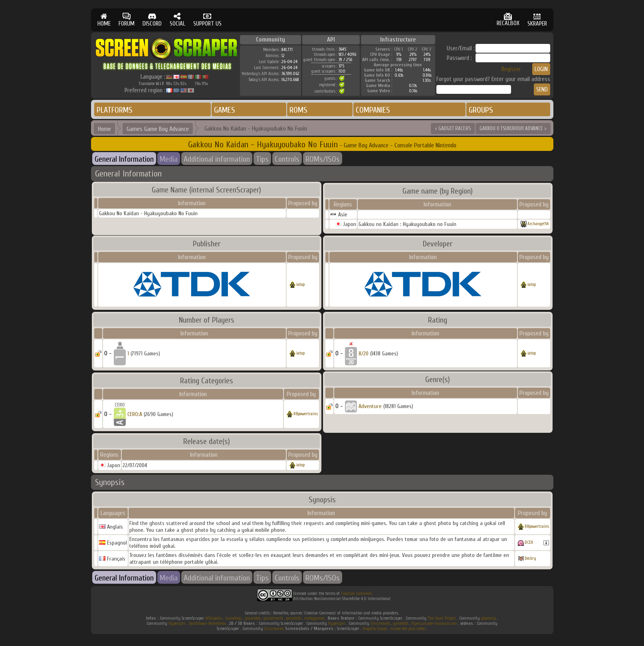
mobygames (314, 618)
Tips (262, 159)
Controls (287, 159)
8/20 (364, 354)
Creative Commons (357, 593)
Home (104, 129)
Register (511, 69)
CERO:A (135, 414)
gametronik (273, 618)
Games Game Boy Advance (158, 129)
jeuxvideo (253, 618)
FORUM (127, 20)
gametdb (294, 618)
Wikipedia (214, 618)
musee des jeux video (407, 629)
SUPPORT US (207, 20)
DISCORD (152, 20)
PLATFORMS (115, 110)
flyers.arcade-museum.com (434, 623)
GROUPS (481, 110)
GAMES (225, 110)
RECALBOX (508, 20)
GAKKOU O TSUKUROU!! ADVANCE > (513, 128)
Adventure (370, 406)
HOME (104, 20)
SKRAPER (537, 20)
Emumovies (380, 623)
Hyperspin (177, 623)
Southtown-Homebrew (207, 623)
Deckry (530, 558)
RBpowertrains (306, 414)
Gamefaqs (234, 618)
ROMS (298, 110)
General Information (124, 159)
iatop (300, 284)
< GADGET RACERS (453, 128)
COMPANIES (373, 110)
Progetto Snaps (375, 629)
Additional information (217, 159)
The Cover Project (442, 618)
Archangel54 (538, 224)
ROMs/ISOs (323, 159)
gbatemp (488, 618)
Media (169, 159)
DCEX (529, 542)
